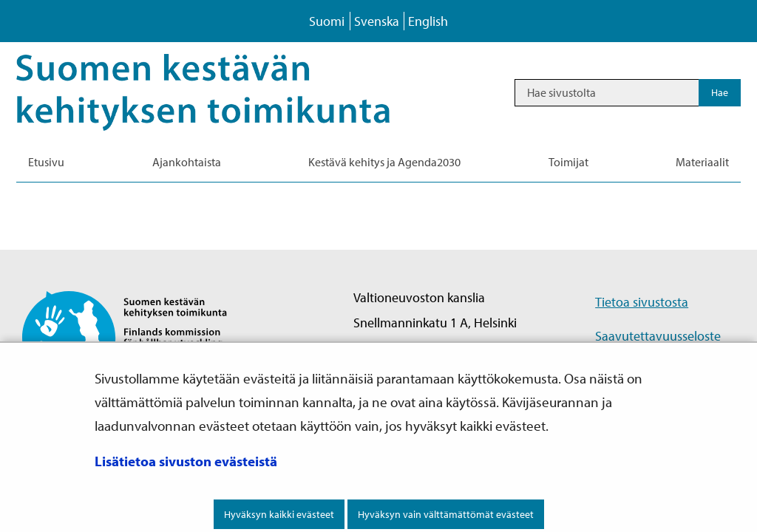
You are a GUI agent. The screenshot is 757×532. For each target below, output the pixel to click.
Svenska (377, 21)
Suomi (327, 21)
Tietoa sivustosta (642, 302)
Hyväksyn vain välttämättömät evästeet (446, 514)
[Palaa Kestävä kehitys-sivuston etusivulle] (224, 92)
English (428, 21)
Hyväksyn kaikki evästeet (279, 514)
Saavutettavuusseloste (658, 336)
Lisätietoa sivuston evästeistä (186, 461)
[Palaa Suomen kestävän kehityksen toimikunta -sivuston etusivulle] (137, 337)
